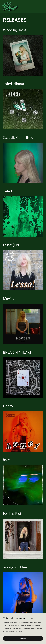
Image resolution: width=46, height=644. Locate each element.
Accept (23, 638)
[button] (43, 6)
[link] (10, 6)
